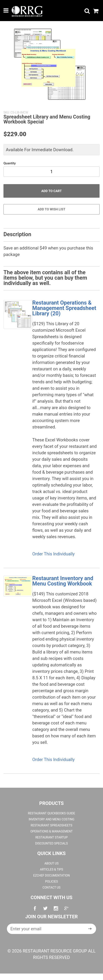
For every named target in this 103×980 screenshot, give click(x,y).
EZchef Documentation (51, 875)
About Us (52, 863)
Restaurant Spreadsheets (51, 825)
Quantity (10, 163)
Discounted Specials (51, 843)
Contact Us (51, 888)
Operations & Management (52, 831)
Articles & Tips (51, 869)
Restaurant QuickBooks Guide (51, 813)
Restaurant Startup (52, 837)
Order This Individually (54, 554)
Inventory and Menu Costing (52, 819)
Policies (51, 881)
